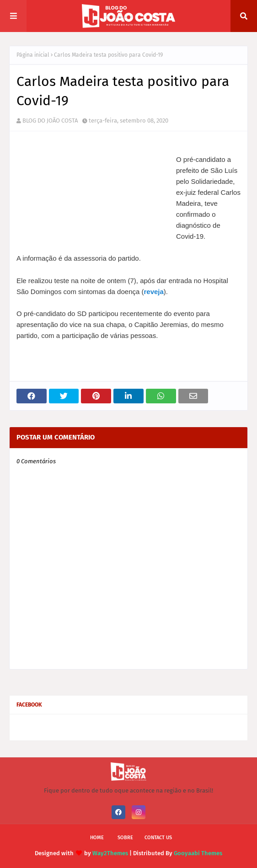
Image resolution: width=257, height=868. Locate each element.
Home (97, 838)
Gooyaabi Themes (198, 853)
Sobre (125, 838)
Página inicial (33, 55)
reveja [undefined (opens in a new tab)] (153, 292)
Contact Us (158, 838)
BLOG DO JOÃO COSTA (50, 121)
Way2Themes (110, 853)
